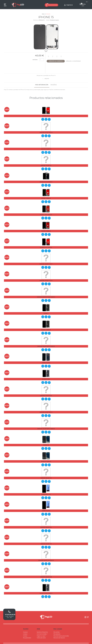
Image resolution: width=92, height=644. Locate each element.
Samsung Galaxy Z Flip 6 (46, 279)
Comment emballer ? (42, 630)
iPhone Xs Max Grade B (46, 589)
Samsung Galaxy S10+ (46, 524)
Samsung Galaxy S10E (46, 573)
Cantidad (35, 60)
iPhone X (46, 312)
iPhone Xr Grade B (46, 459)
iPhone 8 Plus (46, 116)
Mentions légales (60, 642)
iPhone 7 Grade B (46, 198)
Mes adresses (57, 630)
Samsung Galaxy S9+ (46, 165)
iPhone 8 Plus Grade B (46, 246)
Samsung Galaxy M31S (46, 393)
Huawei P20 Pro (46, 361)
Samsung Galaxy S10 (46, 540)
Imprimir (47, 79)
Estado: (48, 20)
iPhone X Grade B (46, 328)
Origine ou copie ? (41, 632)
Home (43, 14)
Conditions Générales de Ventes (49, 642)
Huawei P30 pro (46, 508)
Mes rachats (56, 628)
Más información (42, 85)
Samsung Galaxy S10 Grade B (46, 557)
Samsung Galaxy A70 (46, 475)
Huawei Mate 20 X (46, 491)
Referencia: (36, 20)
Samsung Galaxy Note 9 (46, 410)
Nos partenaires (27, 634)
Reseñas (54, 85)
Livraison (25, 630)
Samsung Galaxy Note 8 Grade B (46, 344)
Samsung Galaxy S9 (46, 149)
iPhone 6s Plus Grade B (46, 181)
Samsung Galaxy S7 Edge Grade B (46, 296)
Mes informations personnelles (61, 632)
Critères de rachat (41, 634)
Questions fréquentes (42, 628)
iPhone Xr (46, 442)
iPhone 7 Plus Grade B (46, 214)
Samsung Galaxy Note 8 (46, 132)
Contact (25, 632)
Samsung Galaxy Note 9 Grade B (46, 426)
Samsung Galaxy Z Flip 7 (46, 263)
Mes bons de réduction (59, 634)
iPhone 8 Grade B (46, 230)
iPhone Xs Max (46, 377)
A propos (25, 628)
